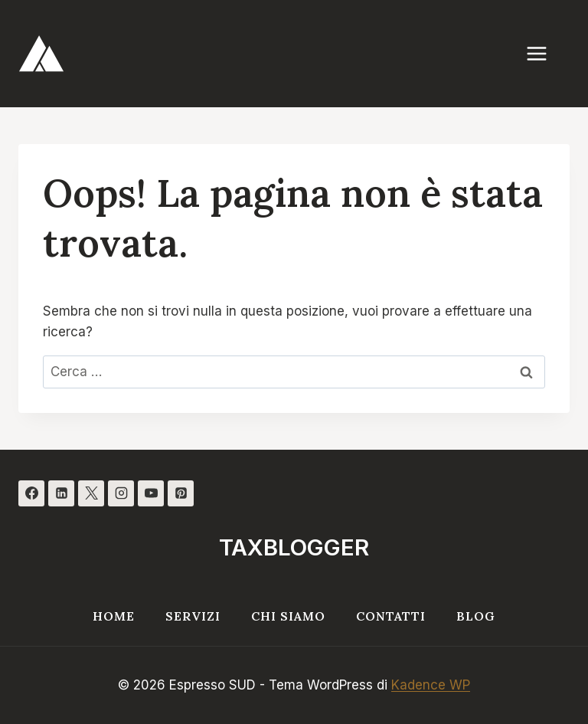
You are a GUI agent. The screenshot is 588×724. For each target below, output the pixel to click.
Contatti (391, 616)
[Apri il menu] (544, 53)
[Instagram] (121, 493)
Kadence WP (431, 685)
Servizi (193, 616)
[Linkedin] (61, 493)
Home (114, 616)
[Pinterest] (181, 493)
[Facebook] (31, 493)
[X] (91, 493)
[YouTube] (151, 493)
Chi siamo (288, 616)
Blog (476, 616)
